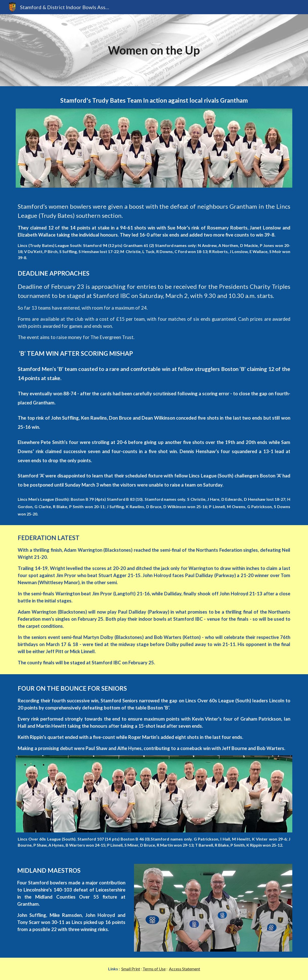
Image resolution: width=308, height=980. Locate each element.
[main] (154, 50)
